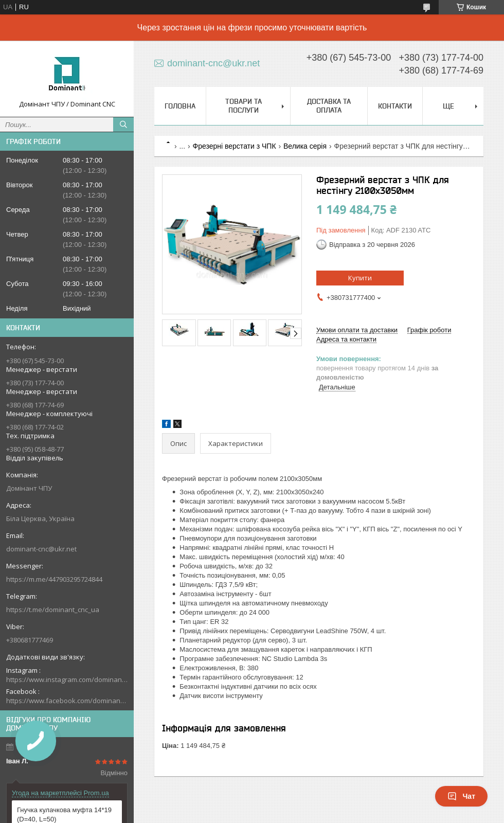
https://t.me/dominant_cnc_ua (53, 610)
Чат (461, 796)
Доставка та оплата (329, 106)
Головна (180, 106)
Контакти (395, 106)
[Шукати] (123, 124)
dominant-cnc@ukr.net (41, 549)
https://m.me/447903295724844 (54, 579)
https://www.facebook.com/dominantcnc (67, 701)
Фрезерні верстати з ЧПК (235, 146)
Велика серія (305, 146)
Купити (360, 278)
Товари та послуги (244, 106)
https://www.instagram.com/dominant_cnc (67, 679)
